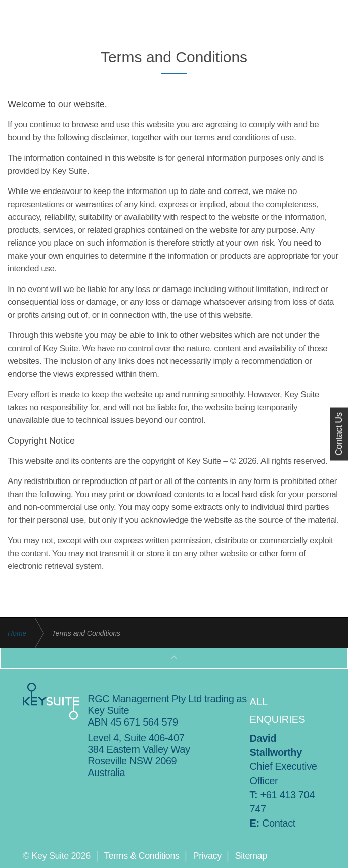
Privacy (207, 856)
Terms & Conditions (142, 856)
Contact (279, 823)
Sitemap (251, 856)
